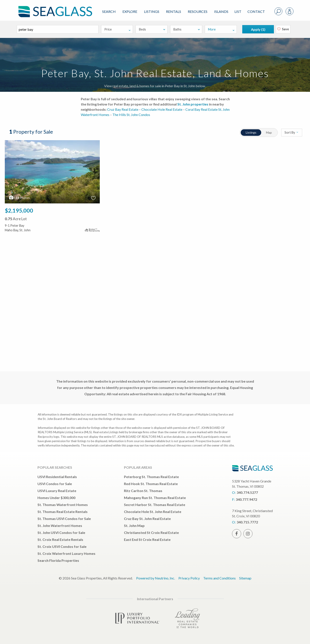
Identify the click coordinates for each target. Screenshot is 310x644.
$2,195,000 (19, 210)
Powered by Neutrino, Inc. (156, 578)
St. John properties (193, 104)
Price (118, 29)
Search (109, 11)
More (221, 29)
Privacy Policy (189, 578)
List (238, 11)
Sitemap (245, 578)
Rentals (174, 11)
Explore (130, 11)
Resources (198, 11)
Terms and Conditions (219, 578)
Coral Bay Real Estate (202, 109)
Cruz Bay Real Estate (123, 109)
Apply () (258, 29)
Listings (152, 11)
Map (269, 132)
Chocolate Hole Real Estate (162, 109)
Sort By (292, 132)
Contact (256, 11)
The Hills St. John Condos (131, 115)
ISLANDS (221, 11)
